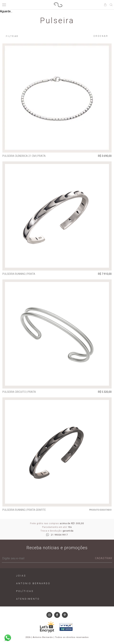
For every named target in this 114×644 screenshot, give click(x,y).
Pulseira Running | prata (19, 274)
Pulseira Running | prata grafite (24, 510)
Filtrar (12, 36)
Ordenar (101, 36)
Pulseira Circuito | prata (19, 392)
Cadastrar (104, 558)
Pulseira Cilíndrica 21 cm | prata (24, 156)
